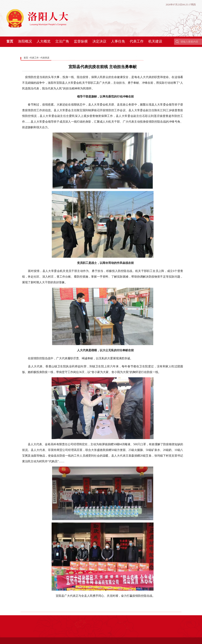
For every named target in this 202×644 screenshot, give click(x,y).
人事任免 (118, 41)
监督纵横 (81, 41)
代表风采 (45, 58)
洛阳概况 (25, 41)
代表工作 (137, 41)
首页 (10, 41)
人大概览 (44, 41)
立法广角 (62, 41)
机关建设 (155, 41)
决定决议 (99, 41)
